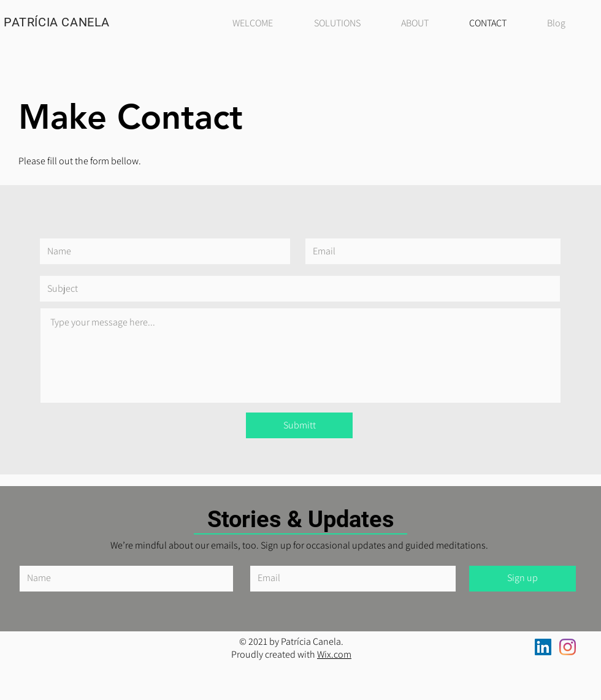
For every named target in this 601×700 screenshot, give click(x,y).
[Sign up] (523, 579)
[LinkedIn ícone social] (543, 647)
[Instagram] (568, 647)
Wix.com (334, 654)
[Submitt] (299, 425)
